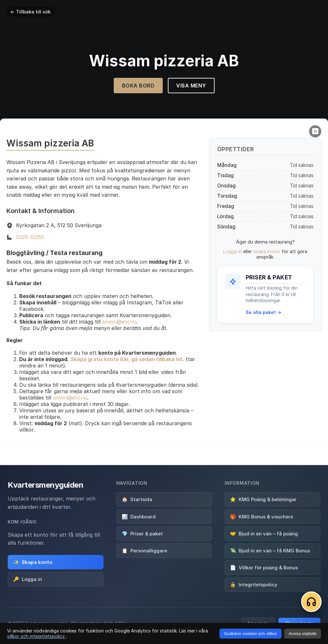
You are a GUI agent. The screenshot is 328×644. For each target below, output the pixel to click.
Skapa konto (33, 562)
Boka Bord (138, 86)
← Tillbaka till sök (30, 12)
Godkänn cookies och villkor (250, 634)
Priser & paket (142, 533)
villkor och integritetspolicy (37, 636)
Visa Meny (191, 86)
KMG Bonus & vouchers (262, 516)
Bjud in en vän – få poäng (264, 533)
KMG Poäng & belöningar (263, 499)
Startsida (137, 499)
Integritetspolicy (254, 584)
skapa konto (267, 251)
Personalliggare (144, 550)
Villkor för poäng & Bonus (264, 567)
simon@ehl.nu (119, 322)
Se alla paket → (263, 312)
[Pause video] (315, 131)
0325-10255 (30, 237)
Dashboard (139, 516)
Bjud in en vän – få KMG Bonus (270, 550)
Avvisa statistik (303, 634)
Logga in (233, 251)
